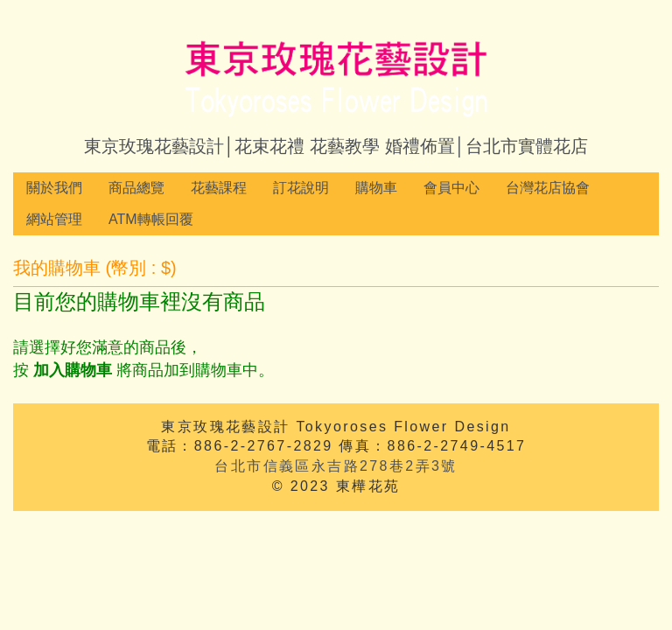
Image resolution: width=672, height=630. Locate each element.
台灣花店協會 (548, 188)
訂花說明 (301, 188)
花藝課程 (219, 188)
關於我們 (54, 188)
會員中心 (451, 188)
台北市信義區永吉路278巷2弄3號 (336, 466)
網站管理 (54, 219)
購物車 (376, 188)
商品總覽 (136, 188)
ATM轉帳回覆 (151, 219)
